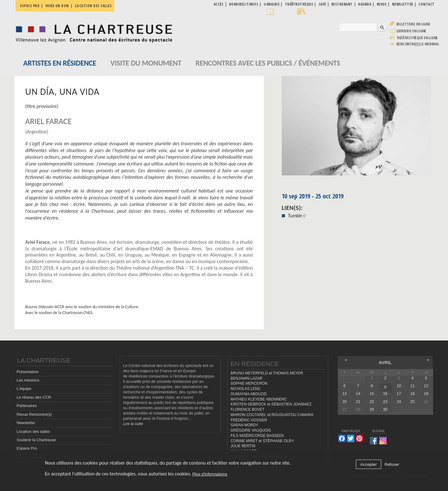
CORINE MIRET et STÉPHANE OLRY (262, 441)
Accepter (369, 464)
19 (426, 394)
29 (372, 410)
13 (344, 394)
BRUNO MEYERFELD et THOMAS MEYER (267, 373)
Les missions (28, 380)
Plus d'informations (210, 474)
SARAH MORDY (244, 425)
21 (358, 402)
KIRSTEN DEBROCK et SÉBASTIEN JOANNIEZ (271, 404)
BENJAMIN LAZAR (246, 378)
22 (372, 402)
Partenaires (27, 406)
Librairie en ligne (411, 31)
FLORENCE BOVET (247, 410)
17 (399, 394)
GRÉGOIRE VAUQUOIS (251, 430)
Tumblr (297, 216)
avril (385, 363)
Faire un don (57, 6)
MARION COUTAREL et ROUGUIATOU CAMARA (272, 415)
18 (413, 394)
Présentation (28, 372)
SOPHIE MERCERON (249, 383)
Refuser (392, 464)
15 (372, 394)
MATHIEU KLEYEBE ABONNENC (259, 399)
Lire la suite (133, 424)
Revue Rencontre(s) (34, 415)
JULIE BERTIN (243, 446)
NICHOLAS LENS (245, 389)
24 (399, 402)
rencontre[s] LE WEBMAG (418, 44)
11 (413, 386)
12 (426, 386)
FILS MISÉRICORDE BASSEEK (257, 436)
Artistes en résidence (60, 63)
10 (399, 386)
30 (385, 410)
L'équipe (24, 389)
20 (344, 402)
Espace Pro (27, 448)
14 (358, 394)
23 (385, 402)
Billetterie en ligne (413, 24)
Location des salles (93, 6)
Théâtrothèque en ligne (417, 38)
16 (385, 394)
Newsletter (26, 423)
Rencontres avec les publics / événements (268, 63)
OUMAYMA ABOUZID (249, 394)
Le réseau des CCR (34, 397)
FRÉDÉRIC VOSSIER (249, 420)
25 (413, 402)
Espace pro (30, 6)
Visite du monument (146, 63)
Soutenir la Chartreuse (36, 440)
